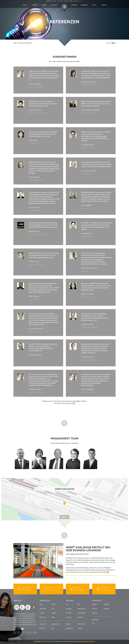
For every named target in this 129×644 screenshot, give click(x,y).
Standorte (97, 600)
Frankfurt (106, 609)
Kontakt (54, 5)
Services (74, 5)
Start (25, 5)
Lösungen (84, 5)
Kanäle (104, 5)
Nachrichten (43, 609)
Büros (45, 5)
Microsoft (69, 613)
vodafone (80, 617)
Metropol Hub (81, 609)
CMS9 (74, 641)
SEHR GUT (89, 641)
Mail (64, 517)
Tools (94, 5)
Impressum (43, 624)
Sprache (95, 620)
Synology (68, 617)
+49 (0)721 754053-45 (64, 1)
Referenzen (43, 617)
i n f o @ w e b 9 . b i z (77, 1)
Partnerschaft (81, 624)
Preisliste (42, 628)
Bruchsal (95, 609)
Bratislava (107, 604)
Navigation (45, 600)
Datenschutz (55, 624)
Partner (70, 600)
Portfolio (42, 613)
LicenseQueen (82, 613)
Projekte (54, 613)
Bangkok (95, 604)
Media (53, 617)
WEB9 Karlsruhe (52, 1)
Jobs (53, 609)
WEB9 (35, 5)
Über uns (17, 600)
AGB (53, 628)
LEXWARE (69, 609)
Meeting (68, 624)
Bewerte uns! (70, 628)
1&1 (67, 604)
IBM (79, 604)
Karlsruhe (95, 613)
